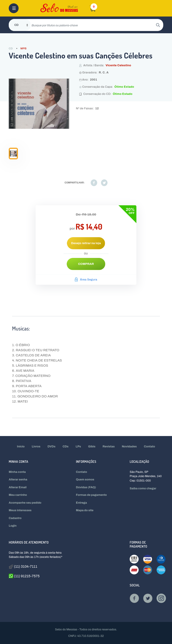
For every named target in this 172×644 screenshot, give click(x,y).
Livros (36, 447)
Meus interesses (20, 510)
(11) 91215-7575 (24, 576)
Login (13, 526)
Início (21, 447)
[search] (93, 25)
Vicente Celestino (118, 65)
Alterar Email (18, 487)
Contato (150, 447)
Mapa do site (85, 510)
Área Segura (86, 280)
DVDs (51, 447)
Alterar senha (18, 480)
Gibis (92, 447)
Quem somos (85, 480)
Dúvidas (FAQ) (86, 487)
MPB (23, 48)
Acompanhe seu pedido (25, 503)
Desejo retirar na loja (86, 243)
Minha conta (17, 472)
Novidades (129, 447)
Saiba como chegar (143, 488)
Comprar (86, 264)
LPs (78, 447)
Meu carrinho (18, 495)
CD (11, 48)
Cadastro (15, 518)
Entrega (81, 503)
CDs (65, 447)
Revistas (109, 447)
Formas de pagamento (91, 495)
